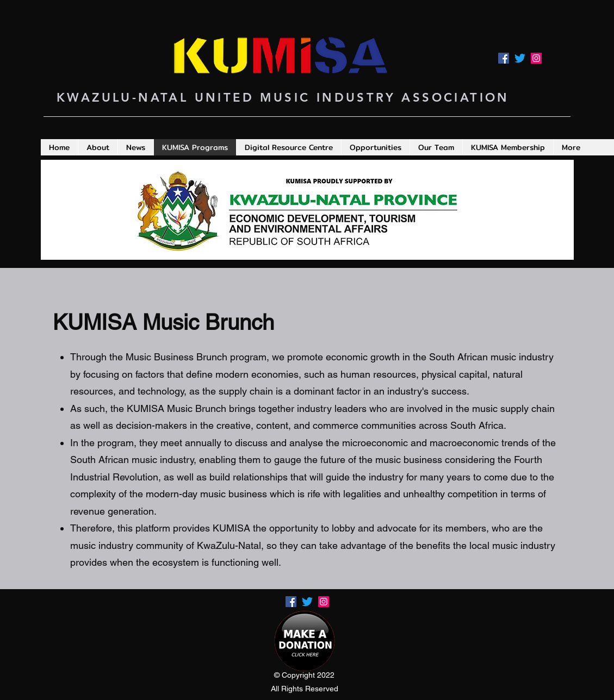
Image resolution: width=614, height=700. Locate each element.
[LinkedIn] (536, 58)
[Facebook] (504, 58)
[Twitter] (520, 58)
